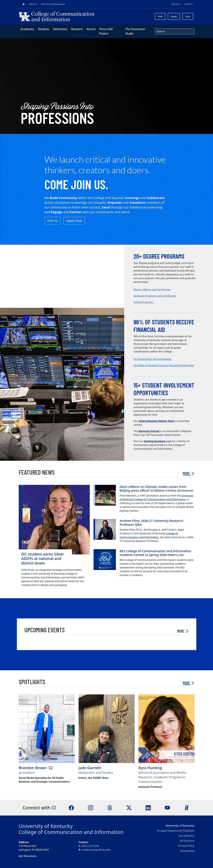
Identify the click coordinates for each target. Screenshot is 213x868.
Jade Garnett (90, 768)
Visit (160, 16)
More (189, 473)
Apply (174, 16)
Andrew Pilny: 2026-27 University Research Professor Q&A (151, 523)
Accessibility (187, 851)
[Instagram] (91, 807)
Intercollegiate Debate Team (157, 421)
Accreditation (186, 836)
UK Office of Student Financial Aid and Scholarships (164, 365)
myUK (189, 4)
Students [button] (44, 29)
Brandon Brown (33, 768)
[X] (129, 807)
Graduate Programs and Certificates (155, 296)
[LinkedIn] (148, 807)
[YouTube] (167, 807)
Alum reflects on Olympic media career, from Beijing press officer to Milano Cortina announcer (157, 489)
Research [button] (77, 29)
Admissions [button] (60, 29)
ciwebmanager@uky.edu (96, 850)
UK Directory (187, 841)
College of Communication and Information (71, 832)
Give (188, 16)
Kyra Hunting (150, 768)
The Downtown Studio (135, 31)
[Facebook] (71, 807)
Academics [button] (27, 29)
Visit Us (53, 221)
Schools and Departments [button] (53, 4)
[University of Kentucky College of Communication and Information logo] (85, 16)
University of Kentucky (46, 826)
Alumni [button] (91, 29)
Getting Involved (155, 441)
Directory (176, 4)
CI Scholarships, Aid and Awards (152, 359)
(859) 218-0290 (90, 846)
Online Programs (143, 302)
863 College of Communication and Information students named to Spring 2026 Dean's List (155, 553)
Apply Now (74, 221)
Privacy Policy (186, 846)
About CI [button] (33, 4)
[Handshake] (187, 807)
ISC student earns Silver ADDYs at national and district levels (43, 559)
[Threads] (110, 807)
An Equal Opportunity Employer (176, 831)
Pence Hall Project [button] (106, 31)
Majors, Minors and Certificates (152, 289)
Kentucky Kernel (149, 431)
